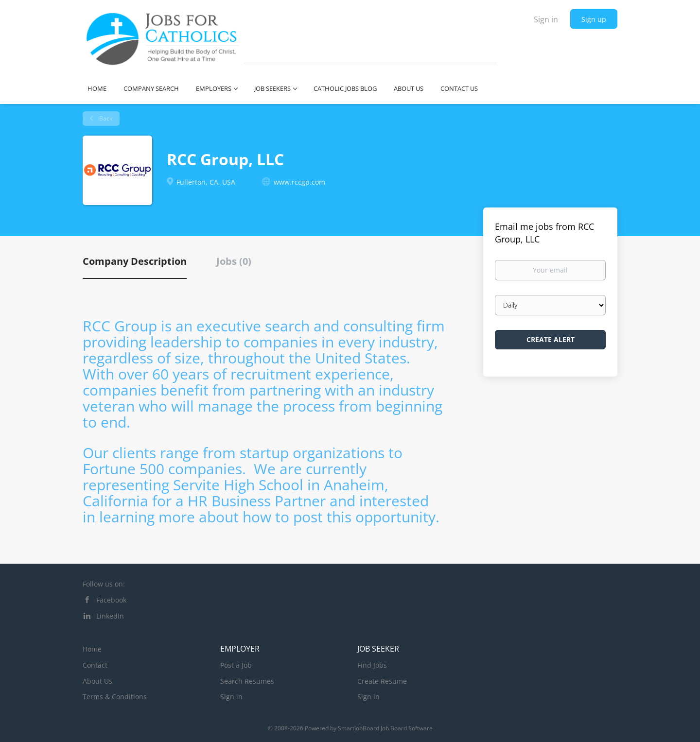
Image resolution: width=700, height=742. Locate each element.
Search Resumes (247, 681)
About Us (97, 681)
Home (92, 649)
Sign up (594, 19)
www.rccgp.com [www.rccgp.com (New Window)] (299, 182)
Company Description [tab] (135, 261)
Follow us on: (104, 584)
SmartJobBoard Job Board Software (385, 728)
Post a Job (236, 665)
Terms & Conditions (115, 697)
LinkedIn (110, 616)
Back (105, 118)
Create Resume (382, 681)
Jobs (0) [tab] (234, 261)
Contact (95, 665)
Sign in (546, 19)
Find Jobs (372, 665)
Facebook (111, 600)
